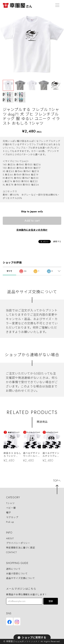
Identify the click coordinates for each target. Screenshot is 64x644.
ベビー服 (11, 508)
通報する (57, 242)
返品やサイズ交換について (21, 578)
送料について (13, 569)
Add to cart (32, 221)
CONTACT (11, 552)
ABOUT (10, 538)
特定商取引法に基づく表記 (21, 548)
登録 (51, 601)
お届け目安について (17, 574)
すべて (10, 271)
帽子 (9, 513)
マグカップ (12, 517)
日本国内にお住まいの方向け (32, 230)
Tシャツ (10, 503)
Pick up (10, 522)
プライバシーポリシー (18, 543)
